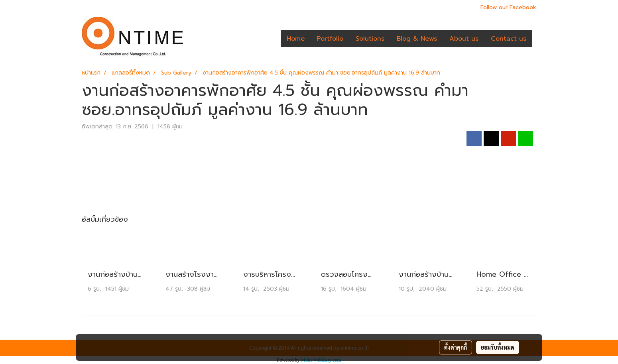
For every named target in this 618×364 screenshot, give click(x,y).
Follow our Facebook (508, 7)
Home (296, 39)
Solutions (370, 39)
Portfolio (330, 39)
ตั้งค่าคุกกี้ (456, 347)
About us (464, 39)
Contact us (509, 39)
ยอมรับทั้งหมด (498, 347)
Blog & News (417, 39)
